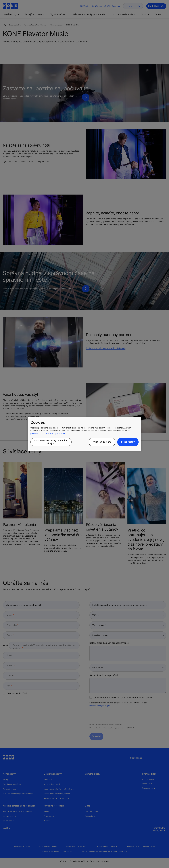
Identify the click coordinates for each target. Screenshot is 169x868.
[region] (84, 434)
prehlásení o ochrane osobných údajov (48, 433)
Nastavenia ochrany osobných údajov (51, 442)
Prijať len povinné (102, 442)
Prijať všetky (128, 442)
